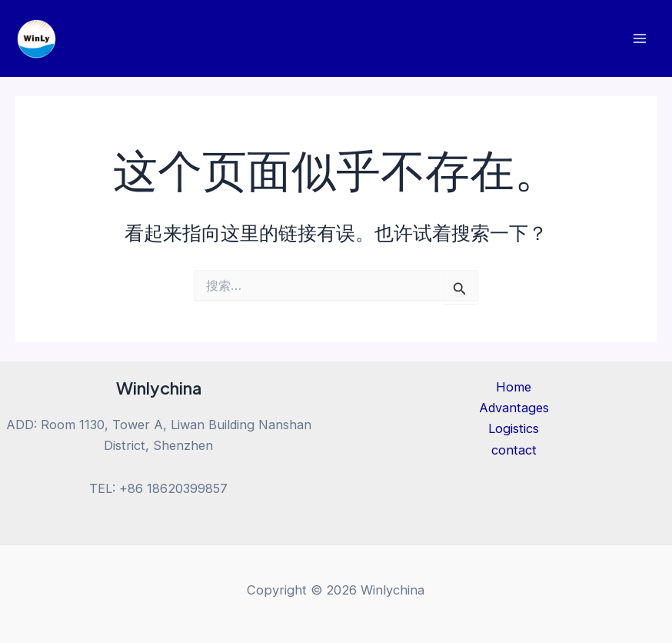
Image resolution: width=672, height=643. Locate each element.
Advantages (514, 408)
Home (514, 387)
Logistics (514, 428)
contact (514, 450)
